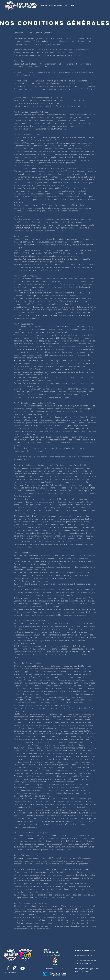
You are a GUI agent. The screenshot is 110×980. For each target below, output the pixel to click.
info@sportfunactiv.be (31, 420)
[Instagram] (15, 968)
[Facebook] (8, 968)
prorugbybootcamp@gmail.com (54, 420)
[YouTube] (23, 968)
